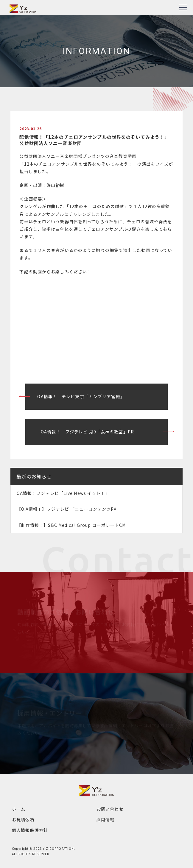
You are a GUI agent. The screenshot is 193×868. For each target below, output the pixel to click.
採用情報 (105, 820)
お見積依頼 (23, 820)
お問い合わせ (110, 809)
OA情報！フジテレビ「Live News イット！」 (63, 493)
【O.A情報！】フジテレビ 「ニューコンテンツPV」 (69, 509)
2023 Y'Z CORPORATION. (54, 848)
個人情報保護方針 (30, 830)
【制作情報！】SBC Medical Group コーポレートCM (71, 525)
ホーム (19, 809)
